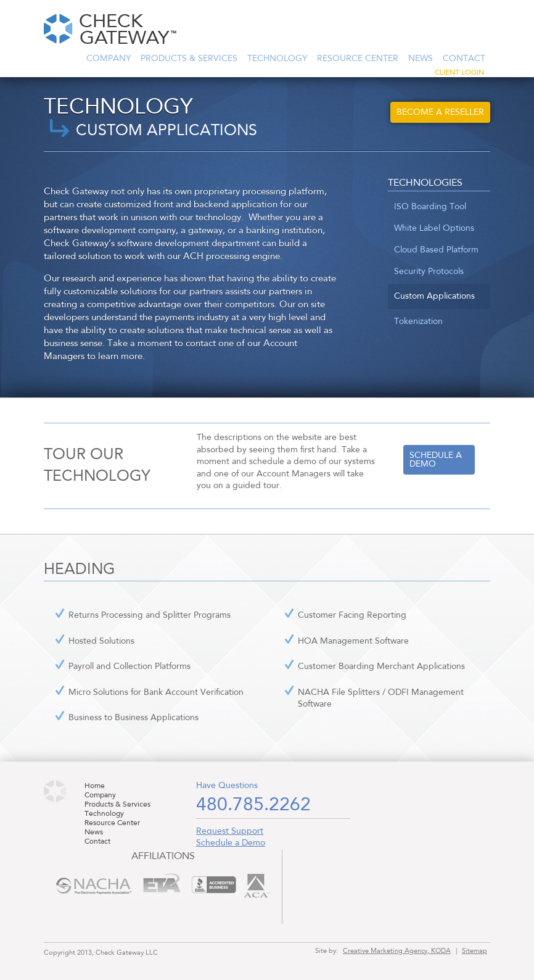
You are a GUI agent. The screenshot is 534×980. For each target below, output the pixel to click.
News (421, 59)
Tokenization (418, 322)
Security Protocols (429, 272)
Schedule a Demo (231, 843)
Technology (277, 59)
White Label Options (434, 228)
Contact (464, 59)
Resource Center (358, 59)
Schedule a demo (436, 460)
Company (109, 59)
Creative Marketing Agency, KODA (397, 951)
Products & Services (189, 59)
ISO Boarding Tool (430, 207)
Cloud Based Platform (436, 250)
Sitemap (474, 951)
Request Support (230, 831)
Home (95, 786)
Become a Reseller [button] (440, 112)
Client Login (459, 73)
